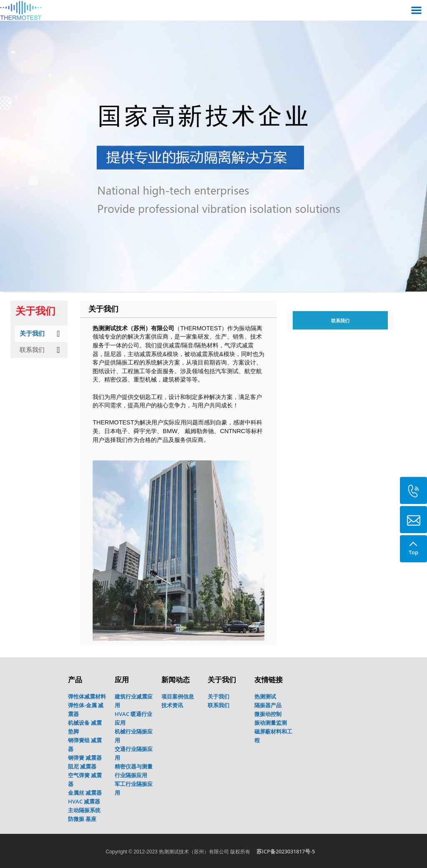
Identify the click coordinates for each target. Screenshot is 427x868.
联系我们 (32, 350)
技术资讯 (172, 705)
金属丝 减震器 (85, 793)
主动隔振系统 (84, 810)
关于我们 (32, 333)
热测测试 (265, 696)
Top (413, 546)
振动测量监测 (271, 723)
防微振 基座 (82, 819)
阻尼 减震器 (82, 766)
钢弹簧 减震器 (85, 758)
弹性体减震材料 (87, 696)
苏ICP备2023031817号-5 (286, 851)
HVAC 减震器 (84, 801)
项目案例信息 (178, 696)
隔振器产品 (268, 705)
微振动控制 (268, 714)
